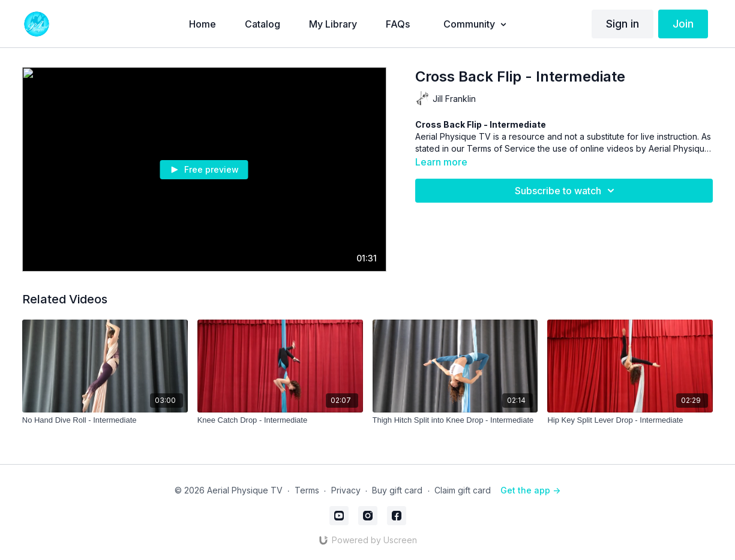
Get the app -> (530, 490)
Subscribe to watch (566, 191)
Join (683, 24)
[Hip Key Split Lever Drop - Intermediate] (630, 420)
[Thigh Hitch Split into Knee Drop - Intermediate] (455, 420)
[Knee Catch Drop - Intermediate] (280, 420)
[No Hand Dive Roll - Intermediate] (105, 420)
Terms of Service (501, 148)
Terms (307, 490)
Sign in (622, 24)
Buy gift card (397, 490)
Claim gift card (463, 490)
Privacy (346, 490)
